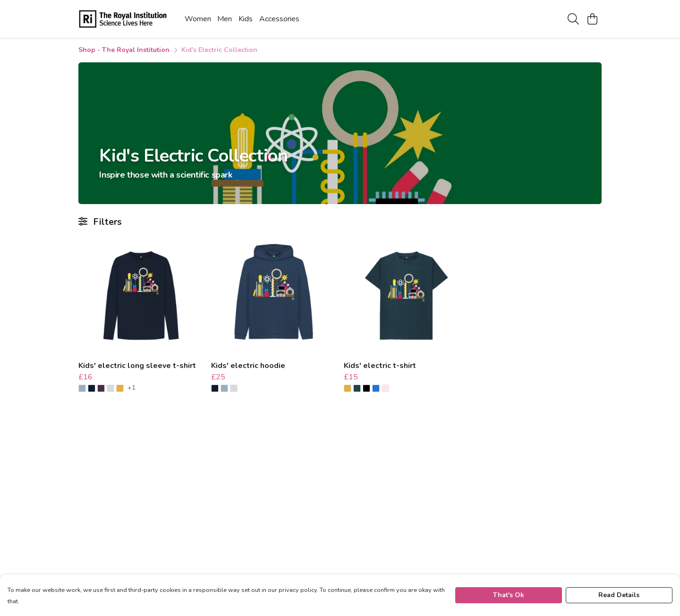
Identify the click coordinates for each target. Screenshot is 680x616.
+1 (132, 388)
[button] (82, 388)
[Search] (573, 19)
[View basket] (592, 19)
